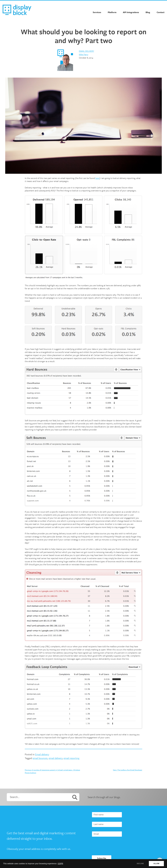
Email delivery (87, 51)
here (97, 178)
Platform (112, 12)
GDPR (60, 864)
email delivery (56, 758)
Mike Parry (84, 54)
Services (97, 12)
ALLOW (156, 864)
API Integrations (131, 12)
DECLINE (140, 864)
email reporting (71, 758)
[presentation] (112, 846)
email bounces (40, 758)
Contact (161, 12)
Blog (148, 12)
